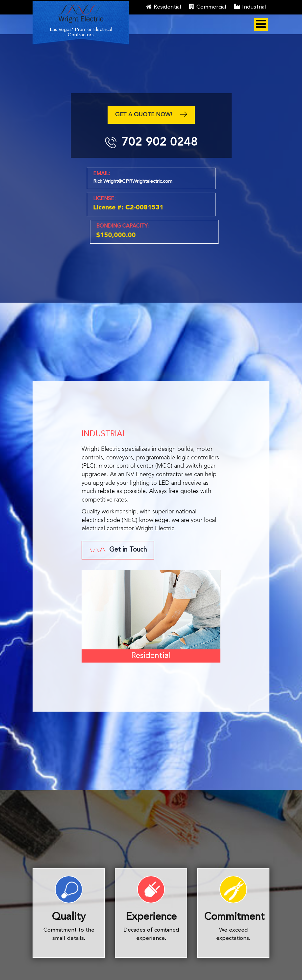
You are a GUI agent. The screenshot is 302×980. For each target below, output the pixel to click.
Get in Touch (118, 550)
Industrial (250, 7)
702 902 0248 (159, 142)
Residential (164, 7)
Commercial (208, 7)
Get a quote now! (151, 115)
